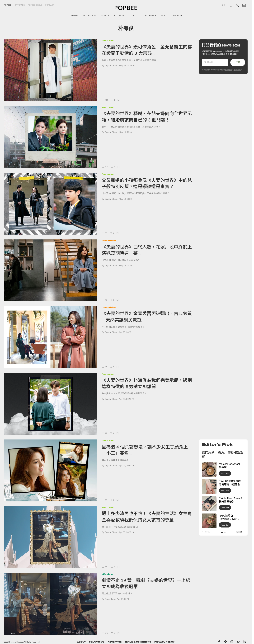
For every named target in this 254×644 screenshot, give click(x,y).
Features (108, 41)
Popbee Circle (35, 5)
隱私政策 (237, 70)
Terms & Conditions (138, 642)
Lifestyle (107, 574)
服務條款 (228, 70)
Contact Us (97, 642)
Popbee (8, 5)
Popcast (50, 5)
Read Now (225, 473)
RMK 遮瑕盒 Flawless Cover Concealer (228, 519)
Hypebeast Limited (16, 642)
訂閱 (238, 62)
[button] (222, 532)
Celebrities (109, 241)
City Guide (20, 5)
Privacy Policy (164, 642)
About (81, 642)
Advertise (115, 642)
